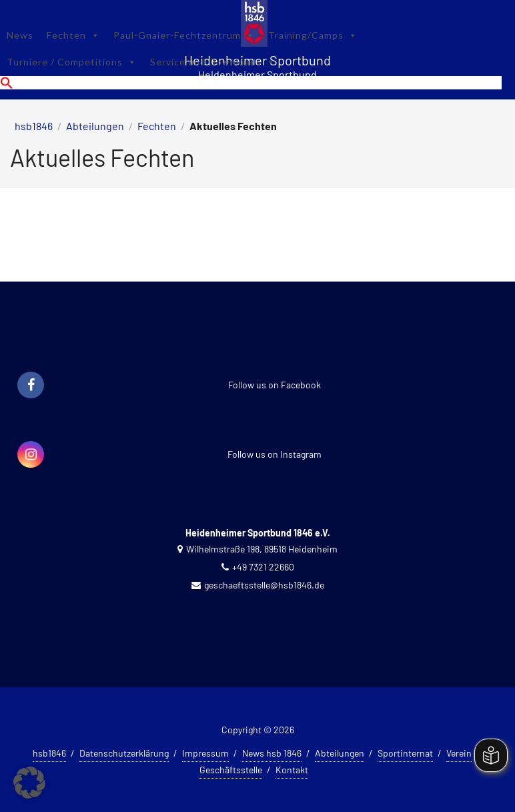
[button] (251, 83)
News (20, 35)
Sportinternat (405, 753)
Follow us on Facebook (275, 385)
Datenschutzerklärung (124, 753)
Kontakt (292, 770)
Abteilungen (95, 126)
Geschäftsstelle (231, 770)
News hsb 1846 (272, 753)
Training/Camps (313, 35)
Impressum (205, 753)
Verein (459, 753)
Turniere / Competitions (72, 62)
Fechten (73, 35)
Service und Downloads (213, 62)
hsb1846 (34, 126)
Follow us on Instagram (275, 454)
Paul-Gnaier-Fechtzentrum (184, 35)
